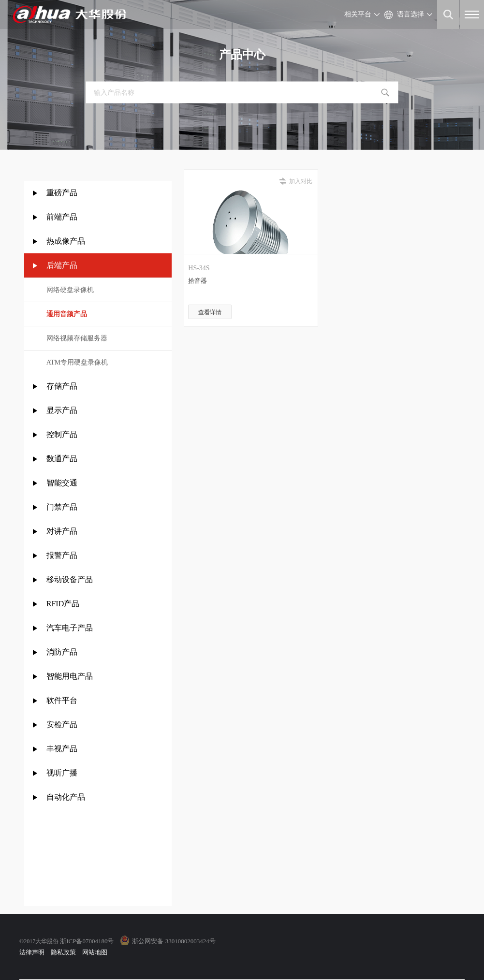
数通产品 (62, 459)
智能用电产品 (70, 676)
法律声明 (32, 952)
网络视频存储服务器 (77, 338)
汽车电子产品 (70, 628)
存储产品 (62, 386)
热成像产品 (66, 241)
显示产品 (62, 410)
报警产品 (62, 555)
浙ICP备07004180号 (87, 941)
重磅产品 (62, 193)
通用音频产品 (67, 314)
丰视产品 (62, 749)
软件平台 (62, 700)
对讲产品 (62, 531)
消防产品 (62, 652)
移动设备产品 (70, 579)
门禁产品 (62, 507)
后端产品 (62, 265)
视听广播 (62, 773)
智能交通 (62, 483)
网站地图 (95, 952)
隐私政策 (63, 952)
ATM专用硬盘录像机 (77, 362)
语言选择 (411, 14)
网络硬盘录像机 (70, 290)
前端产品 (62, 217)
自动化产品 (66, 797)
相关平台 (358, 14)
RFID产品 (63, 604)
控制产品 (63, 434)
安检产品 (62, 724)
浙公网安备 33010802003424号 (174, 941)
